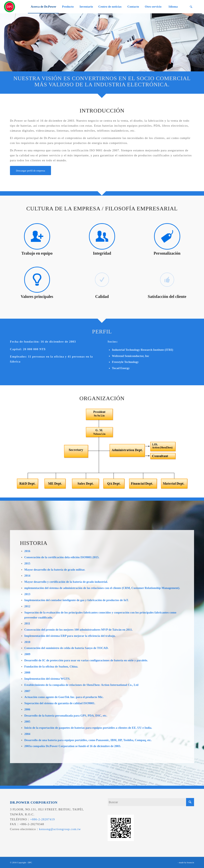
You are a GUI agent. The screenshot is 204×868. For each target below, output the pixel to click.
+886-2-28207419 (43, 819)
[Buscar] (191, 7)
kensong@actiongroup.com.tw (60, 829)
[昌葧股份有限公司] (10, 7)
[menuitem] (43, 7)
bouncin (191, 862)
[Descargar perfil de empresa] (30, 170)
